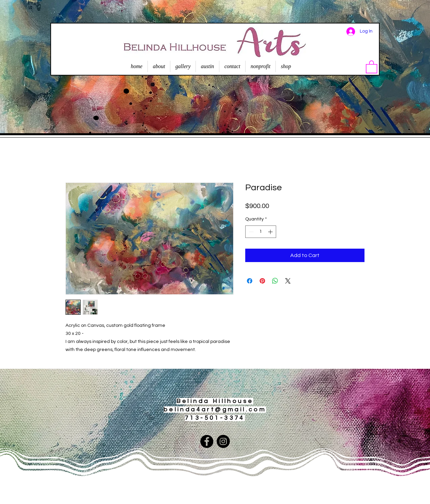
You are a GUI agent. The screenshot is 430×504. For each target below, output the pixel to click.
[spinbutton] (261, 232)
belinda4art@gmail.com (215, 410)
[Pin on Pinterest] (262, 281)
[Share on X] (288, 281)
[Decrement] (250, 232)
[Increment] (271, 232)
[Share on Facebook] (250, 281)
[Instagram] (223, 441)
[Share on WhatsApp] (275, 281)
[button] (372, 66)
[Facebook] (207, 441)
